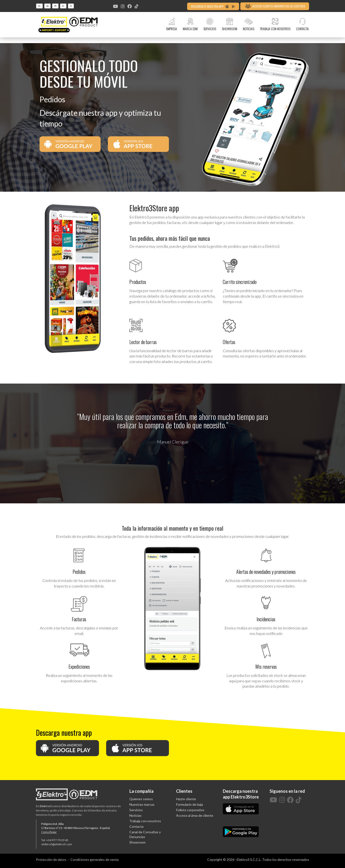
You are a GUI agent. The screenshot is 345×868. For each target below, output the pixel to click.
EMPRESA (172, 24)
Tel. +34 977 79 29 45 (55, 840)
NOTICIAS (249, 24)
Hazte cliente (186, 799)
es (39, 6)
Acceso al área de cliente (195, 815)
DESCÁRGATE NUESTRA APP (213, 6)
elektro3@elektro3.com (57, 844)
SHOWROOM (230, 24)
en (47, 6)
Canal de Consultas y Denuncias (145, 834)
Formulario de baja (190, 804)
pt (55, 6)
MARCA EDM (190, 24)
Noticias (135, 815)
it (71, 6)
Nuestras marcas (142, 804)
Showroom (137, 842)
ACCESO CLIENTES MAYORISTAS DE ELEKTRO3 (275, 6)
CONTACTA (302, 24)
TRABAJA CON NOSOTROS (275, 24)
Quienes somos (141, 799)
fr (63, 6)
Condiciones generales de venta (95, 859)
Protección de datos (51, 859)
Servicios (136, 810)
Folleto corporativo (190, 810)
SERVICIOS (210, 24)
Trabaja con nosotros (145, 821)
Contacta (136, 826)
